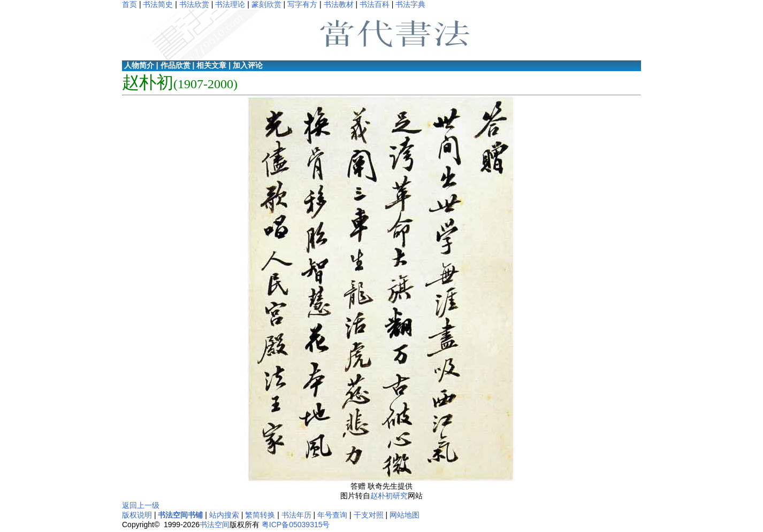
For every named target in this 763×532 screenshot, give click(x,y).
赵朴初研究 (389, 496)
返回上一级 (141, 505)
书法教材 (339, 4)
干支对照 (369, 515)
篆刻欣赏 (266, 4)
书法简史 (158, 4)
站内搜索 (224, 515)
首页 (129, 4)
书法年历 (296, 515)
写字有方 (302, 4)
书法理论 (230, 4)
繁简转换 (260, 515)
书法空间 (215, 525)
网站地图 (405, 515)
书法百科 (375, 4)
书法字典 (410, 4)
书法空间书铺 (180, 515)
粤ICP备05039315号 (296, 525)
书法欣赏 (194, 4)
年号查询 (332, 515)
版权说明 (137, 515)
